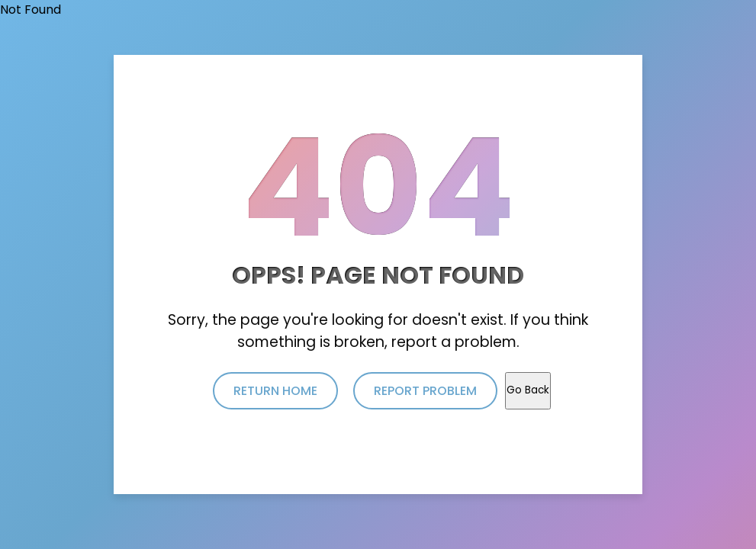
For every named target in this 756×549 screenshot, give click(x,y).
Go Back (528, 390)
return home (275, 391)
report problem (425, 391)
